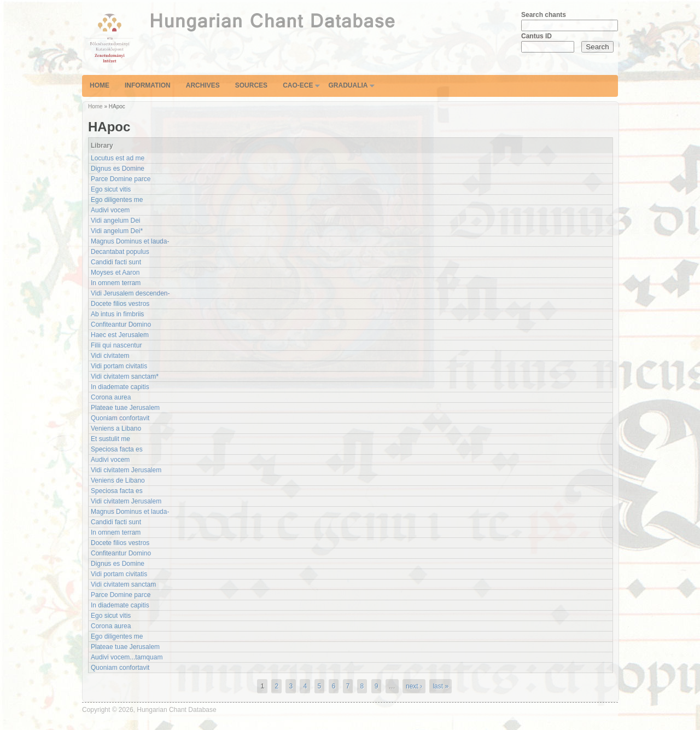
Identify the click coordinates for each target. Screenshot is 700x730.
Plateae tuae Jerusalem (125, 408)
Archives (203, 85)
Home (100, 85)
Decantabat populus (120, 252)
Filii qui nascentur (116, 345)
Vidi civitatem (110, 356)
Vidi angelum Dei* (117, 231)
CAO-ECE (298, 85)
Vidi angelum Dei (116, 221)
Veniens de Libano (118, 480)
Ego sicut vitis (111, 189)
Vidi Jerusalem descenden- (130, 293)
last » (441, 686)
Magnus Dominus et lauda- (130, 241)
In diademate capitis (120, 387)
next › (414, 686)
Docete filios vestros (120, 304)
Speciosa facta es (117, 449)
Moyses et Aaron (115, 273)
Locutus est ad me (118, 158)
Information (148, 85)
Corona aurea (111, 397)
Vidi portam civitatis (119, 366)
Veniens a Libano (116, 428)
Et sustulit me (110, 439)
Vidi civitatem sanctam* (125, 376)
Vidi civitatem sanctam (123, 584)
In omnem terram (116, 283)
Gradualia (348, 85)
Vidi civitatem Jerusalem (126, 470)
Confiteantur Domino (121, 325)
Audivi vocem (110, 210)
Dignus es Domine (118, 169)
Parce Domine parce (121, 179)
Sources (251, 85)
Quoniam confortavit (120, 418)
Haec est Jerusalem (120, 335)
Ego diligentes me (117, 200)
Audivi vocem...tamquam (127, 657)
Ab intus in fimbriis (117, 314)
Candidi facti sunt (116, 262)
